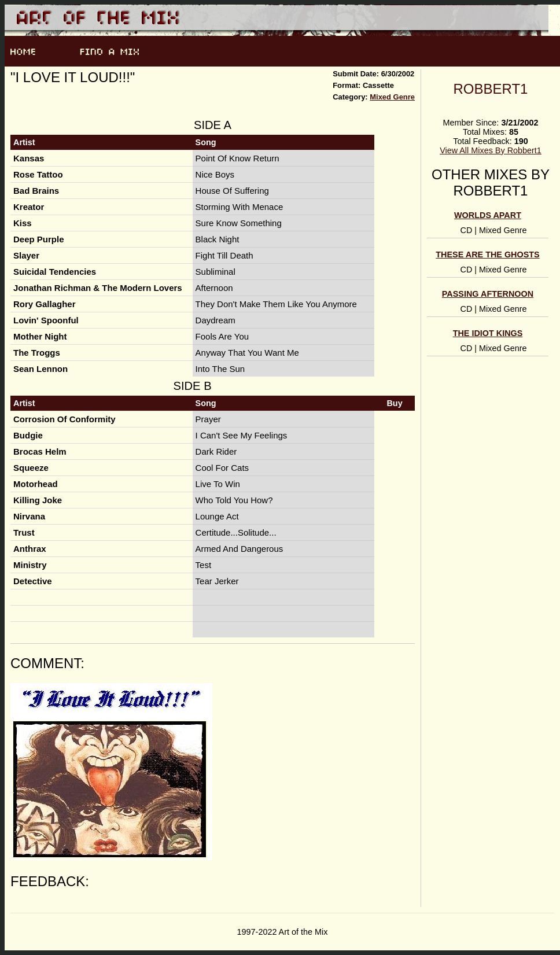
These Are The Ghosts (487, 255)
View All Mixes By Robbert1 (491, 150)
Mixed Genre (392, 97)
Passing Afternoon (488, 294)
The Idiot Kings (488, 333)
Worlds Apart (488, 215)
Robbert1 (491, 89)
